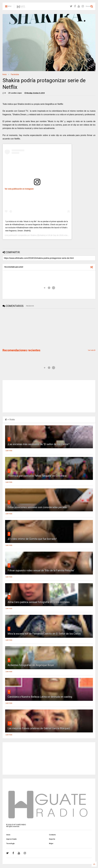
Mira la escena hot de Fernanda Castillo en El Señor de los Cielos (44, 634)
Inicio (5, 74)
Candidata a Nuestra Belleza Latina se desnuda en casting (40, 697)
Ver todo (92, 350)
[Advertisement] (22, 328)
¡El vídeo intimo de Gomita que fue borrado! (32, 539)
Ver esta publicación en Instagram (19, 189)
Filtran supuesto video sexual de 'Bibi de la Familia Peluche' (41, 570)
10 (10, 723)
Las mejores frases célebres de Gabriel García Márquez (39, 728)
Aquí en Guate (11, 839)
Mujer (51, 844)
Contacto (52, 835)
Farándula (15, 74)
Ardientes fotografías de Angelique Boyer (31, 665)
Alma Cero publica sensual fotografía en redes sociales (39, 602)
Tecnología (10, 844)
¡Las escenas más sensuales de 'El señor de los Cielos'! (39, 444)
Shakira (33, 235)
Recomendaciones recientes (21, 350)
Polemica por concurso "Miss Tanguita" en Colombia (37, 476)
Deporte (52, 839)
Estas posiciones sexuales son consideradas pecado (37, 507)
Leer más (9, 451)
